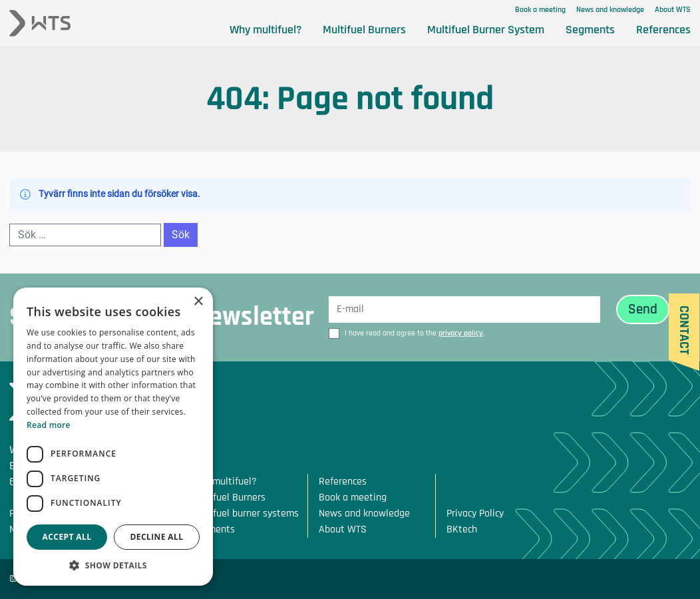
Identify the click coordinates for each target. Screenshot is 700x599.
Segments (590, 30)
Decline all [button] (157, 537)
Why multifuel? (265, 30)
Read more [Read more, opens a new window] (49, 425)
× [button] (198, 302)
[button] (113, 565)
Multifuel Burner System (486, 30)
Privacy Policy (475, 513)
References (663, 30)
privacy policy (461, 333)
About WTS (673, 10)
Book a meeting (540, 10)
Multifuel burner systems (245, 513)
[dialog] (113, 437)
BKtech (462, 529)
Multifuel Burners (364, 30)
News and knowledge (610, 10)
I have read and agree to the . (415, 333)
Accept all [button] (67, 537)
